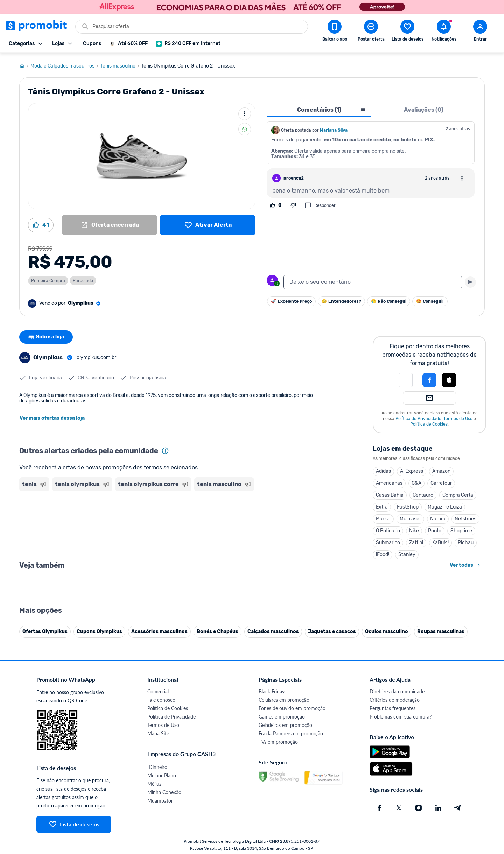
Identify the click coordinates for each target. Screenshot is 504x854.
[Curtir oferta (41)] (41, 223)
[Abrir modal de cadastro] (480, 32)
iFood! (383, 552)
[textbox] (373, 280)
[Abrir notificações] (444, 32)
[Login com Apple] (449, 378)
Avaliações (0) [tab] (424, 108)
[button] (406, 378)
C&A (416, 481)
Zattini (416, 541)
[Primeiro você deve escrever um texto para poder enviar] (470, 280)
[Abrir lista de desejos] (407, 32)
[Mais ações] (245, 112)
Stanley (407, 552)
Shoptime (461, 529)
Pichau (466, 541)
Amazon (441, 469)
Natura (438, 517)
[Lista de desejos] (208, 223)
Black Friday (272, 844)
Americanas (389, 481)
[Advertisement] (154, 519)
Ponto (435, 529)
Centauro (423, 493)
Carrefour (441, 481)
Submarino (388, 541)
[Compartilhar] (245, 127)
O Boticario (388, 529)
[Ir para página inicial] (25, 64)
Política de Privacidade (418, 416)
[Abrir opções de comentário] (462, 176)
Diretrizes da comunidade (397, 844)
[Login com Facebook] (429, 378)
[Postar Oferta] (371, 32)
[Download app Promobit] (335, 32)
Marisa (383, 517)
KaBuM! (440, 541)
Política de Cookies (429, 422)
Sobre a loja (46, 335)
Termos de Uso (458, 416)
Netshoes (465, 517)
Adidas (383, 469)
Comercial (158, 844)
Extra (382, 505)
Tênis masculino (121, 64)
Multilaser (410, 517)
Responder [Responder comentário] (320, 203)
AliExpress (412, 469)
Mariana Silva (334, 128)
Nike (414, 529)
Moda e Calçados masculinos (65, 64)
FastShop (408, 505)
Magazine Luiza (445, 505)
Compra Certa (458, 493)
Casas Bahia (390, 493)
